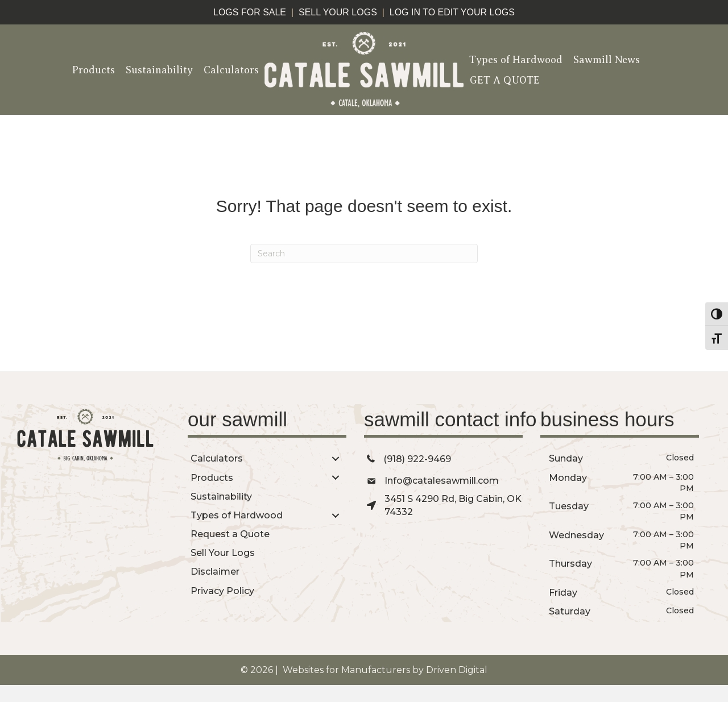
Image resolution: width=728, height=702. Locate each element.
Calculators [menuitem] (231, 70)
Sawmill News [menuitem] (607, 60)
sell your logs (338, 12)
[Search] (364, 254)
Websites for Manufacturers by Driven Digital (384, 670)
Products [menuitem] (94, 70)
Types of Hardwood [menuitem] (516, 60)
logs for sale (250, 12)
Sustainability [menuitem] (159, 70)
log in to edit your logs (452, 12)
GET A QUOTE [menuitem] (505, 80)
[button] (336, 459)
